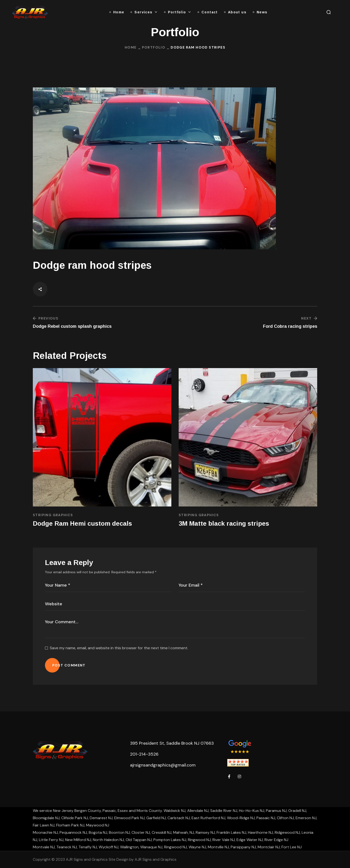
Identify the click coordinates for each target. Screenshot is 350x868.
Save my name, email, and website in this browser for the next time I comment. (119, 648)
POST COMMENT (69, 665)
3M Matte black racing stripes (224, 523)
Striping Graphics (53, 515)
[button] (329, 12)
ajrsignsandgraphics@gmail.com (163, 765)
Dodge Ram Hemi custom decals (82, 523)
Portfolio (154, 47)
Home (131, 47)
